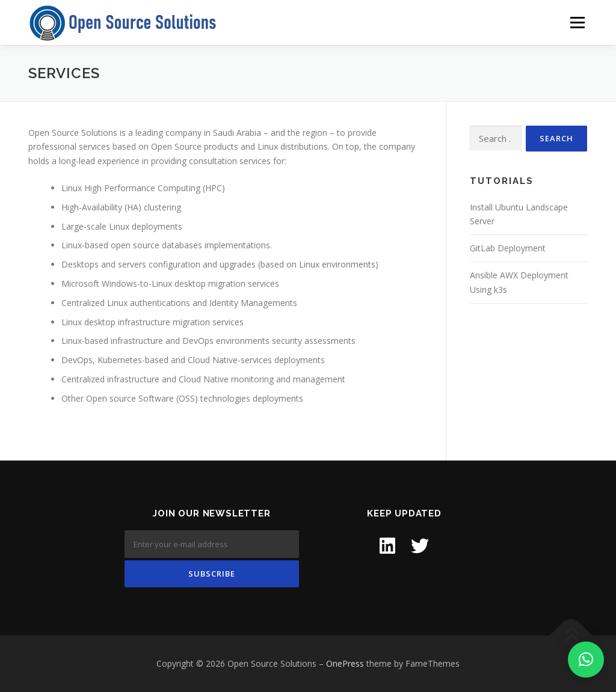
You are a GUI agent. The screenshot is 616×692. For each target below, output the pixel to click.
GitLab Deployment (508, 248)
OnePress (345, 663)
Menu (577, 23)
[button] (586, 660)
